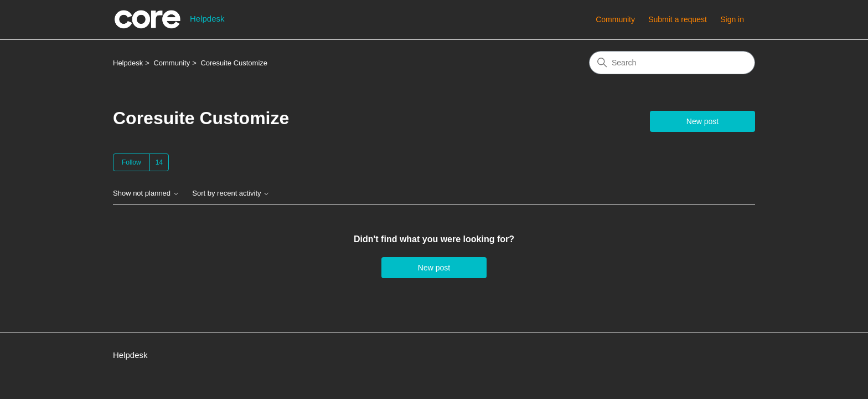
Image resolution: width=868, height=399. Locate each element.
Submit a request (678, 19)
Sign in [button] (732, 19)
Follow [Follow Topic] (131, 162)
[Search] (672, 63)
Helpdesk (128, 63)
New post (702, 121)
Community (615, 19)
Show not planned (146, 193)
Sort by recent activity (231, 193)
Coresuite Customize (234, 63)
